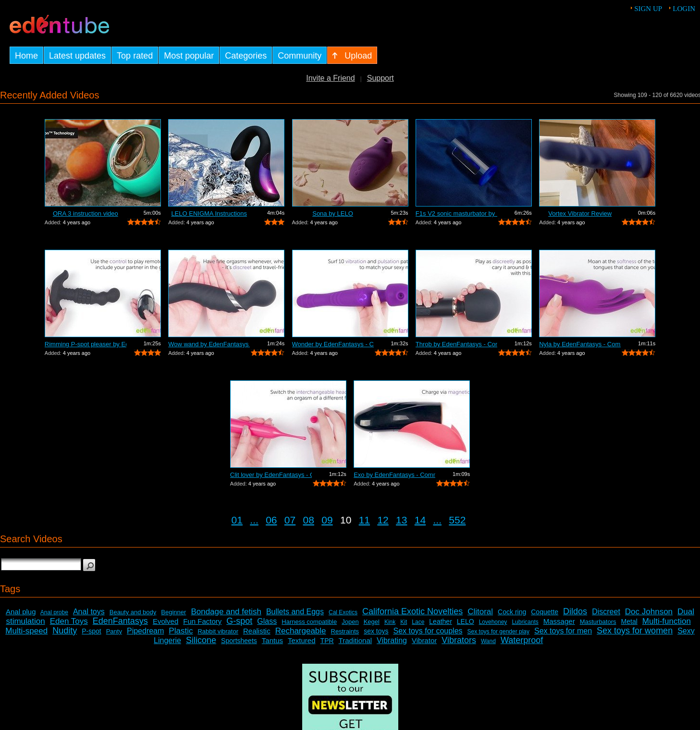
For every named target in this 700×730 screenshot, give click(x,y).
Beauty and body (133, 612)
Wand (488, 641)
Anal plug (21, 612)
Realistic (257, 631)
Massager (559, 621)
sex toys (376, 631)
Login (684, 9)
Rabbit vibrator (218, 631)
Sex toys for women (635, 631)
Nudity (65, 631)
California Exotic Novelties (412, 611)
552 (457, 520)
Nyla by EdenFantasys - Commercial (580, 344)
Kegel (372, 622)
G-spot (239, 621)
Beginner (173, 612)
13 (401, 520)
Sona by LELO (333, 213)
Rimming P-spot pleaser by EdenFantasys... (86, 344)
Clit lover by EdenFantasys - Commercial (271, 475)
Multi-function (667, 621)
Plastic (181, 631)
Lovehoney (493, 622)
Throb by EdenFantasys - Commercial (456, 344)
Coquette (545, 612)
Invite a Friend (330, 78)
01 (237, 520)
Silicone (201, 640)
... (254, 520)
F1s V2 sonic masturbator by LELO (456, 213)
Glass (267, 621)
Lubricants (525, 622)
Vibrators (459, 640)
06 (271, 520)
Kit (404, 622)
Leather (440, 621)
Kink (390, 622)
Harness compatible (309, 622)
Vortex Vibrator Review (580, 213)
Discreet (606, 612)
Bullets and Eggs (295, 612)
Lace (418, 622)
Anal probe (54, 612)
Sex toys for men (563, 631)
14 (420, 520)
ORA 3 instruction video (86, 213)
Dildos (575, 611)
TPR (327, 641)
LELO (466, 621)
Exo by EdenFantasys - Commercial (394, 475)
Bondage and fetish (226, 612)
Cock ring (512, 612)
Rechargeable (301, 631)
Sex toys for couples (428, 631)
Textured (302, 640)
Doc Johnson (649, 612)
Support (381, 78)
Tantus (272, 640)
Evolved (166, 621)
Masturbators (598, 622)
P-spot (91, 631)
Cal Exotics (343, 612)
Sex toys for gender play (498, 632)
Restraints (345, 631)
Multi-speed (26, 631)
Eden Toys (69, 621)
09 (327, 520)
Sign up (648, 9)
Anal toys (89, 612)
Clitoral (480, 612)
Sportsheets (239, 641)
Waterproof (522, 640)
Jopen (350, 622)
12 (383, 520)
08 (309, 520)
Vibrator (424, 640)
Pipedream (145, 631)
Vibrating (392, 640)
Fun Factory (202, 621)
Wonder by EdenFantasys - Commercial (333, 344)
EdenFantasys (120, 621)
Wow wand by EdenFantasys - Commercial (209, 344)
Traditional (355, 640)
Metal (629, 621)
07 (290, 520)
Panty (114, 631)
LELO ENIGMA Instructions (209, 213)
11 (364, 520)
